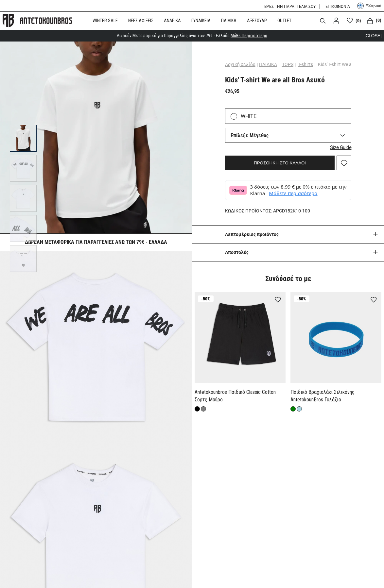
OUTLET (284, 21)
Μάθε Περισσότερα (249, 36)
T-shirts (306, 64)
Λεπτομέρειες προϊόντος (252, 234)
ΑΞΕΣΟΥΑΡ (257, 21)
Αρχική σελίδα (240, 64)
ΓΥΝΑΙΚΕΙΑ (201, 21)
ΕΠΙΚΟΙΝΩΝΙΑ (338, 7)
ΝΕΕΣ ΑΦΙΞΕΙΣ (141, 21)
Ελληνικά (369, 6)
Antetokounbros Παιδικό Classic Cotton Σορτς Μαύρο (235, 396)
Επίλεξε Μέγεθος (250, 135)
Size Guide (341, 147)
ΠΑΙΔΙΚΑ (229, 21)
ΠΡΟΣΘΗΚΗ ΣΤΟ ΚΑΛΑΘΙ (280, 163)
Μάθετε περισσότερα (293, 193)
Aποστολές (237, 252)
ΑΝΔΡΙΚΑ (172, 21)
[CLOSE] (373, 36)
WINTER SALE (105, 21)
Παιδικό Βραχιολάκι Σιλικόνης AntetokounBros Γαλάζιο (323, 396)
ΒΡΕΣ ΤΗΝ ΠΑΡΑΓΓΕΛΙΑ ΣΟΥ (290, 7)
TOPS (288, 64)
